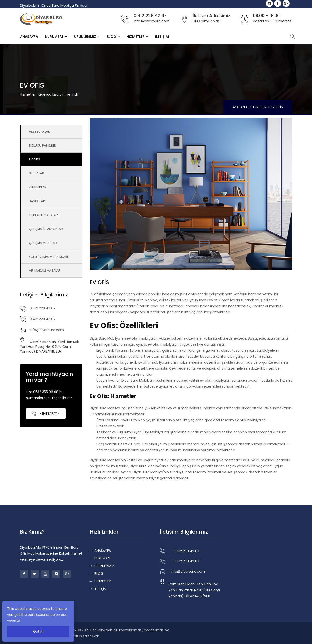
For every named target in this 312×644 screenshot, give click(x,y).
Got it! (38, 631)
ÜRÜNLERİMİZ (85, 37)
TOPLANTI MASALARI (44, 215)
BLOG (111, 37)
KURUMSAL (54, 37)
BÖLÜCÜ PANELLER (42, 145)
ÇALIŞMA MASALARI (43, 243)
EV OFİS (35, 159)
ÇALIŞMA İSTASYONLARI (46, 229)
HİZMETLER (136, 37)
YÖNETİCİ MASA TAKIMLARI (48, 257)
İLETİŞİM (162, 37)
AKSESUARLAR (39, 132)
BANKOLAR (37, 201)
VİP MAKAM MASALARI (45, 271)
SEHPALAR (36, 173)
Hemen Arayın (46, 413)
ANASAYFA (29, 37)
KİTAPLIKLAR (38, 187)
